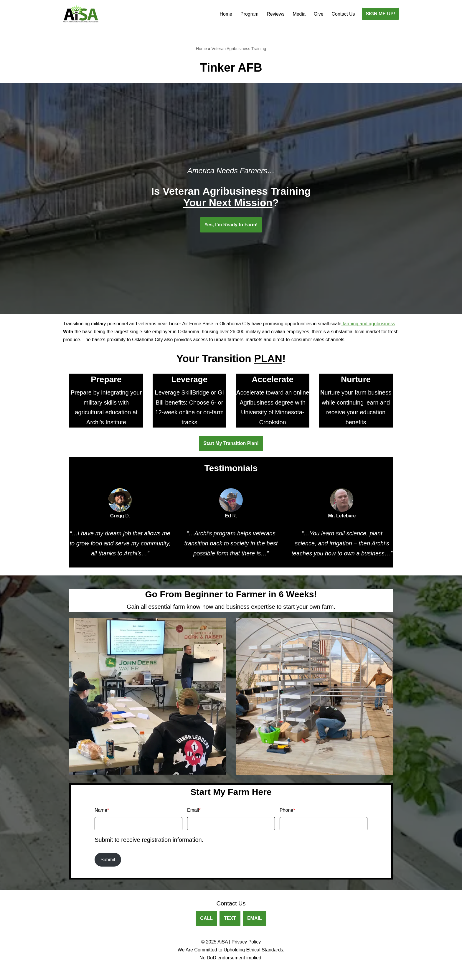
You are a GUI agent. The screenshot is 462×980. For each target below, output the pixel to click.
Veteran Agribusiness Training (239, 49)
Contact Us (343, 14)
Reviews (275, 14)
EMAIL (255, 919)
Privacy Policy (246, 942)
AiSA (223, 942)
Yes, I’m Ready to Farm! (231, 225)
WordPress (116, 972)
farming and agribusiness (369, 324)
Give (318, 14)
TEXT (230, 919)
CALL (206, 919)
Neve (69, 972)
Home (226, 14)
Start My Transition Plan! (231, 444)
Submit (108, 860)
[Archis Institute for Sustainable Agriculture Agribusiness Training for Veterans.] (81, 14)
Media (299, 14)
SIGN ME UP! (380, 14)
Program (249, 14)
